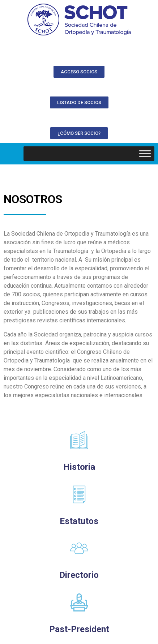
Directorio (79, 575)
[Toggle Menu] (145, 153)
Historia (79, 467)
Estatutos (79, 521)
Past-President (79, 629)
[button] (79, 72)
